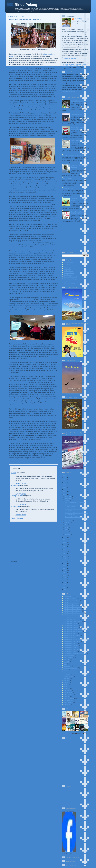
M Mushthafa (15, 485)
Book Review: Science (71, 647)
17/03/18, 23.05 (21, 504)
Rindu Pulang (26, 5)
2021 (65, 485)
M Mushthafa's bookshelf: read (75, 709)
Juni (66, 527)
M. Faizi (14, 473)
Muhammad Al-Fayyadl (71, 279)
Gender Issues (68, 676)
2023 (65, 480)
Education (44, 463)
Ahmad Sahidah (69, 263)
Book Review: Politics (70, 643)
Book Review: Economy (71, 625)
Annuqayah (67, 267)
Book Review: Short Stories (72, 649)
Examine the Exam (68, 188)
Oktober (68, 501)
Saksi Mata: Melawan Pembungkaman (77, 213)
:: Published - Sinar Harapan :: (73, 617)
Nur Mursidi (67, 281)
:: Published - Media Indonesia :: (74, 613)
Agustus (68, 522)
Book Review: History (70, 633)
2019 (65, 489)
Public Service (68, 694)
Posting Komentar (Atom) (27, 561)
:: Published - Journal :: (71, 603)
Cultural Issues (68, 658)
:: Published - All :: (69, 599)
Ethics (66, 670)
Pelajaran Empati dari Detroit (74, 517)
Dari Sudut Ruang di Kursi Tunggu (72, 155)
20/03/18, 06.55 (21, 515)
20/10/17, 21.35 (21, 484)
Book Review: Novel (70, 637)
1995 (65, 587)
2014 (65, 542)
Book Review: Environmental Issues (75, 629)
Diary (65, 664)
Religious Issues (69, 698)
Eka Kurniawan (68, 271)
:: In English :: (68, 597)
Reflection (67, 696)
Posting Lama (52, 557)
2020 (65, 487)
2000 (65, 575)
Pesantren (67, 688)
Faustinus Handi (69, 273)
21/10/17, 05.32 (21, 494)
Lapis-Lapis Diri (67, 178)
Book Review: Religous (71, 645)
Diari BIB (66, 662)
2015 (65, 540)
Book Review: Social (70, 652)
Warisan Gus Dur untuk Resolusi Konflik (78, 141)
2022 (65, 482)
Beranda (35, 557)
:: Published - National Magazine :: (74, 615)
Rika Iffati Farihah (69, 283)
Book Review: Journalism (72, 635)
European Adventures (70, 672)
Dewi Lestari (68, 269)
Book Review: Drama (70, 623)
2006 (65, 561)
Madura (66, 684)
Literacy (56, 463)
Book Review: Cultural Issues (73, 621)
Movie (65, 686)
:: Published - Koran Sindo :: (73, 609)
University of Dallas (27, 300)
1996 (65, 585)
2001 (65, 573)
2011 (65, 549)
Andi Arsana (67, 265)
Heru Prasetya (68, 275)
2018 (65, 492)
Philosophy (67, 690)
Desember (68, 496)
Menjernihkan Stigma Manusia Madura (78, 128)
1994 (65, 589)
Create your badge (67, 853)
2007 (65, 559)
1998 (65, 580)
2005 (65, 563)
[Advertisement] (33, 539)
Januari (67, 534)
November (68, 498)
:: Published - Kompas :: (71, 605)
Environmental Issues (70, 668)
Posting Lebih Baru (16, 557)
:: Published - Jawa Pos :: (72, 601)
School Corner (68, 700)
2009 (65, 554)
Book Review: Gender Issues (73, 631)
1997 (65, 582)
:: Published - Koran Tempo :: (73, 611)
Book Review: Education (71, 627)
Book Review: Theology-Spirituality (75, 654)
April (66, 529)
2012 (65, 547)
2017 (65, 494)
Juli (66, 525)
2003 (65, 568)
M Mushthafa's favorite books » (80, 734)
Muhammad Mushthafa (68, 811)
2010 (65, 552)
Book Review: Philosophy (72, 641)
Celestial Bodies (69, 656)
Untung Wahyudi (17, 496)
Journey (66, 680)
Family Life (67, 674)
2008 (65, 556)
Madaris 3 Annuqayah (70, 277)
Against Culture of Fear (78, 114)
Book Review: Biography (71, 619)
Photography (68, 692)
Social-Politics (68, 702)
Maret (67, 532)
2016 (65, 537)
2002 (65, 570)
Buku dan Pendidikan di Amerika (25, 20)
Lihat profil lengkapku (70, 58)
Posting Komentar (17, 518)
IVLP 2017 (50, 463)
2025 (65, 475)
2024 (65, 478)
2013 (65, 544)
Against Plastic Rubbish (78, 101)
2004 (65, 566)
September (68, 520)
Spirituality (67, 704)
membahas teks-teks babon (18, 383)
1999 (65, 578)
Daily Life (67, 660)
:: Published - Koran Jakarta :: (73, 607)
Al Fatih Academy (17, 68)
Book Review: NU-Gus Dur (72, 639)
